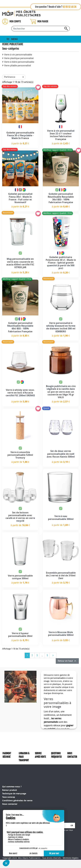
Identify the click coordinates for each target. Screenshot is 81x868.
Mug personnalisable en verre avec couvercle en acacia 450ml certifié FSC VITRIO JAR (20, 263)
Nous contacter (10, 794)
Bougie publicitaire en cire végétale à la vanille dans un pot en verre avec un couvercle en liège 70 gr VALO (61, 392)
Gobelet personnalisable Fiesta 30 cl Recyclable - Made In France (20, 135)
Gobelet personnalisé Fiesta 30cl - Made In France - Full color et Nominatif (20, 198)
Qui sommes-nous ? (12, 777)
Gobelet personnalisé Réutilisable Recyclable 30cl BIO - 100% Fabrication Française (61, 198)
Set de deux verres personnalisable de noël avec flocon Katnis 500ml (61, 454)
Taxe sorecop (9, 787)
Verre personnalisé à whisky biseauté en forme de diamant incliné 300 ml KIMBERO (61, 327)
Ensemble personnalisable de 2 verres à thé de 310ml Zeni (61, 576)
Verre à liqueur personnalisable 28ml (20, 635)
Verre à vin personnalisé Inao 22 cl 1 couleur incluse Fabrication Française (61, 135)
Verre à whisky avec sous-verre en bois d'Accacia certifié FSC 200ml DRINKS (20, 393)
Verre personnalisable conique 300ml (20, 577)
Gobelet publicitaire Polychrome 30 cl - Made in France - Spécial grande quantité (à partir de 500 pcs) (61, 263)
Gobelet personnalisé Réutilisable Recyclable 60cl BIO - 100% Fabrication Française (20, 327)
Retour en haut (67, 661)
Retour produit (10, 780)
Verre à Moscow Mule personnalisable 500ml (61, 634)
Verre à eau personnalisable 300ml (61, 518)
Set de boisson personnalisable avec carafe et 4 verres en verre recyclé (20, 517)
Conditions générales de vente (17, 791)
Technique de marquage (14, 784)
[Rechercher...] (41, 29)
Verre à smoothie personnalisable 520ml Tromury (20, 455)
